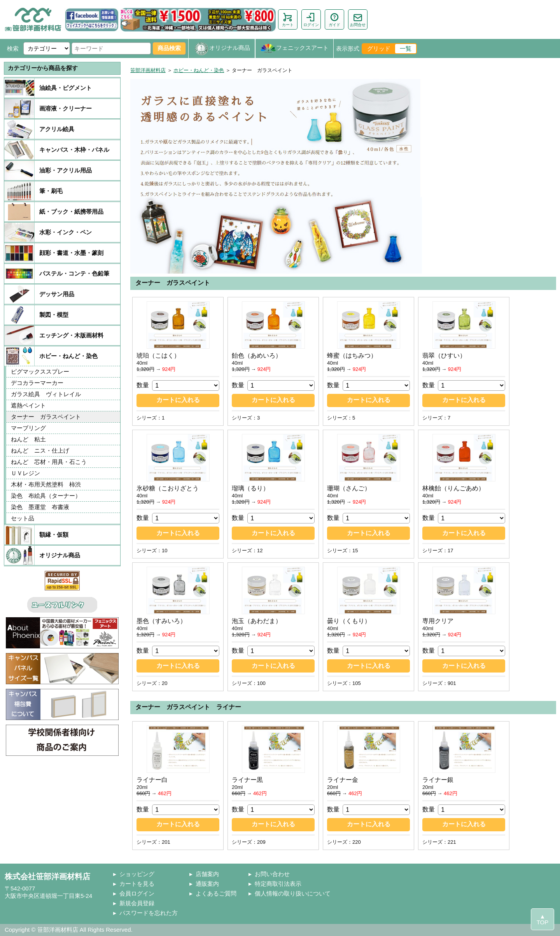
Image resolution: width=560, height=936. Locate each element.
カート (288, 19)
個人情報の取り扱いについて (293, 893)
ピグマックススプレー (40, 371)
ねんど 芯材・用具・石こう (49, 462)
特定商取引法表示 (278, 884)
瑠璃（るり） (250, 488)
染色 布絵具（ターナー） (46, 496)
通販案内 (207, 884)
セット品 (23, 518)
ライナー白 (152, 780)
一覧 (406, 48)
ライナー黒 (247, 780)
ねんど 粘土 (28, 439)
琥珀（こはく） (158, 356)
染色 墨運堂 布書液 (40, 507)
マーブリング (28, 428)
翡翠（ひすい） (444, 356)
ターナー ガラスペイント (46, 417)
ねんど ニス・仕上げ (40, 450)
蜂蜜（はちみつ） (352, 356)
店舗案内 (207, 874)
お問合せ (358, 19)
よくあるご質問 (216, 893)
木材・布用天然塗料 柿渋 (49, 484)
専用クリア (438, 621)
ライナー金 (343, 780)
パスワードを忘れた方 (149, 913)
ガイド (334, 19)
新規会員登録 (137, 903)
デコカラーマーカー (37, 383)
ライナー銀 (438, 780)
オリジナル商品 (222, 48)
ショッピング (137, 874)
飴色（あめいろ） (257, 356)
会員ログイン (137, 893)
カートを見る (137, 884)
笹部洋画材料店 (148, 70)
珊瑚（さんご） (349, 488)
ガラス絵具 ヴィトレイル (46, 394)
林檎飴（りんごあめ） (453, 488)
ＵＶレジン (25, 473)
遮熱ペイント (28, 405)
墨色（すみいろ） (161, 621)
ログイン (311, 19)
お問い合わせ (272, 874)
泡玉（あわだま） (257, 621)
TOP (543, 922)
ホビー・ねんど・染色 (199, 70)
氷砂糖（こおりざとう (168, 488)
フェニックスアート (294, 48)
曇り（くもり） (349, 621)
